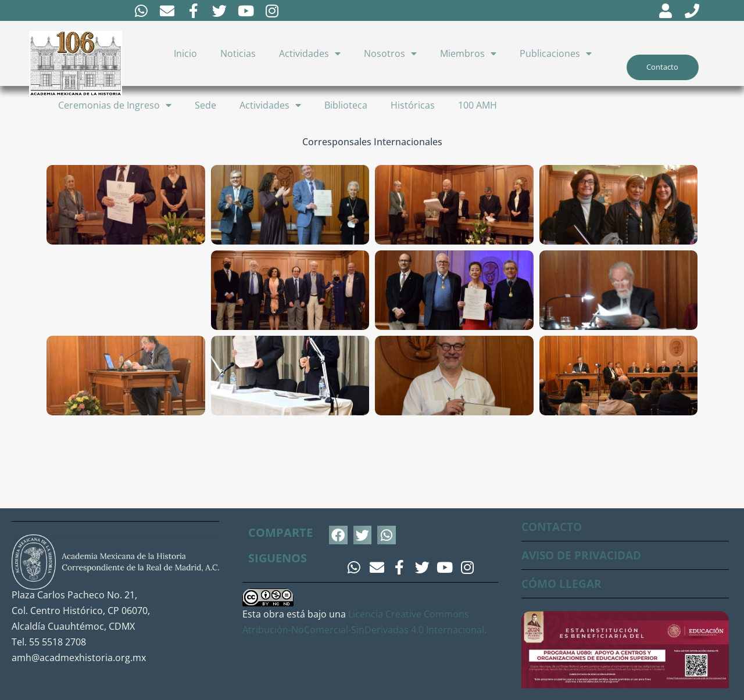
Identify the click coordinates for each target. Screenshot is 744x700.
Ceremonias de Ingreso (115, 107)
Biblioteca (346, 107)
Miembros (468, 55)
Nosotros (390, 55)
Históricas (413, 107)
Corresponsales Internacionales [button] (372, 143)
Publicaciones (556, 55)
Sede (205, 107)
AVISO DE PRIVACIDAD (586, 556)
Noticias (238, 55)
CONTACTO (554, 527)
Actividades (310, 55)
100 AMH (477, 107)
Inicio (185, 55)
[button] (338, 536)
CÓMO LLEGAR (563, 584)
